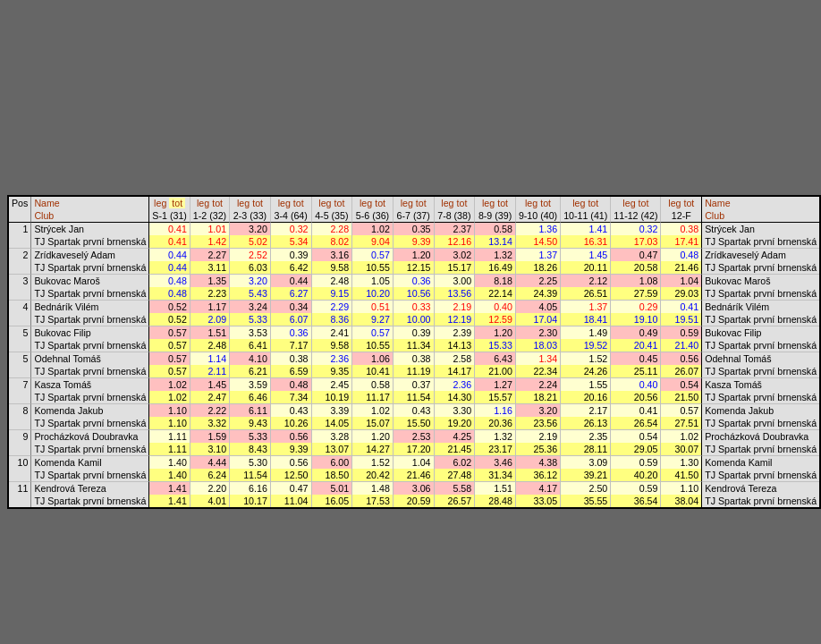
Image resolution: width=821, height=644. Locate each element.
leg (160, 203)
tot (177, 203)
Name (47, 203)
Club (44, 216)
